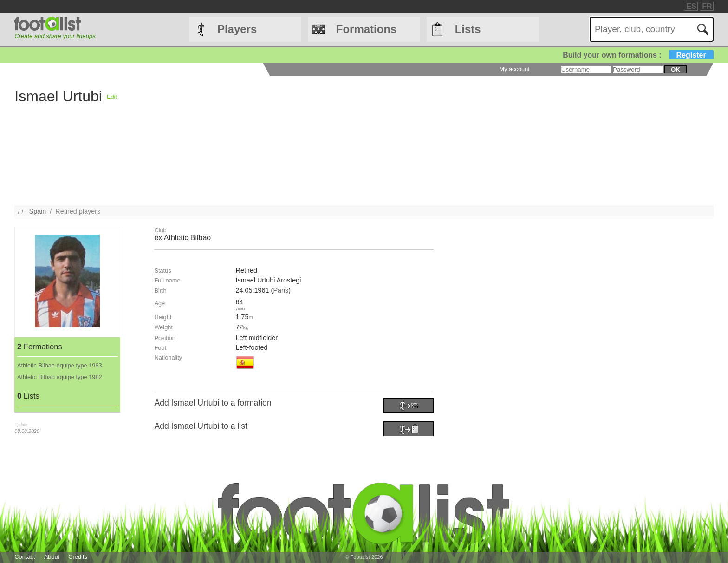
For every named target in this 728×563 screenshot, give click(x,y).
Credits (78, 557)
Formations (367, 29)
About (52, 557)
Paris (281, 290)
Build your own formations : (638, 55)
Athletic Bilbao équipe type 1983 (60, 365)
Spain (38, 211)
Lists (468, 29)
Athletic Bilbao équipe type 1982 (60, 377)
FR (707, 6)
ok (675, 69)
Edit (112, 97)
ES (691, 6)
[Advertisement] (396, 141)
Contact (25, 557)
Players (237, 29)
